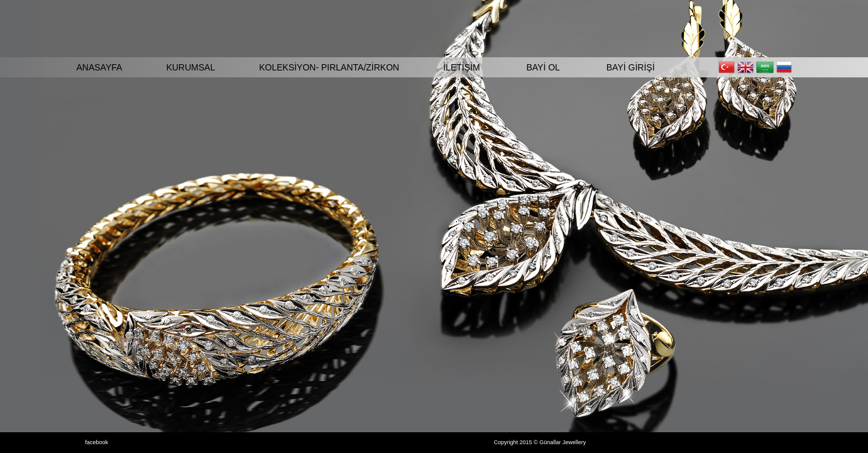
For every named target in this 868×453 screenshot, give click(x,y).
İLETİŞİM (461, 67)
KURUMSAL (190, 67)
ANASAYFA (100, 67)
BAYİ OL (543, 67)
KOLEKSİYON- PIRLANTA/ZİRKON (329, 67)
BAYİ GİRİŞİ (631, 67)
